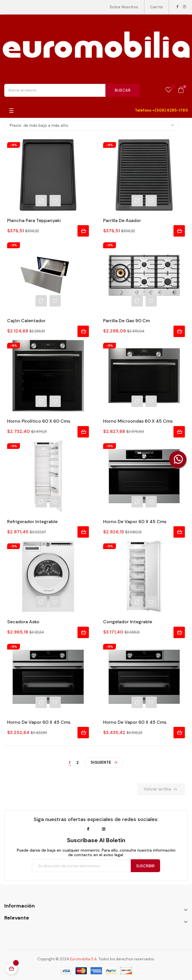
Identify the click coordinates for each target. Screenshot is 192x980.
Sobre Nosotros (124, 7)
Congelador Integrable (128, 622)
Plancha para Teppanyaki (34, 221)
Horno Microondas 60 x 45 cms (138, 421)
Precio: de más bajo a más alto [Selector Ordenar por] (92, 125)
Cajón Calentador (26, 321)
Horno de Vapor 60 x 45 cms (135, 522)
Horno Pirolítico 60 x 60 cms (39, 421)
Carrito (157, 7)
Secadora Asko (23, 622)
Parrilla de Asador (122, 221)
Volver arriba (161, 789)
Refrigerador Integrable (32, 522)
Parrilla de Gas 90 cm (126, 321)
